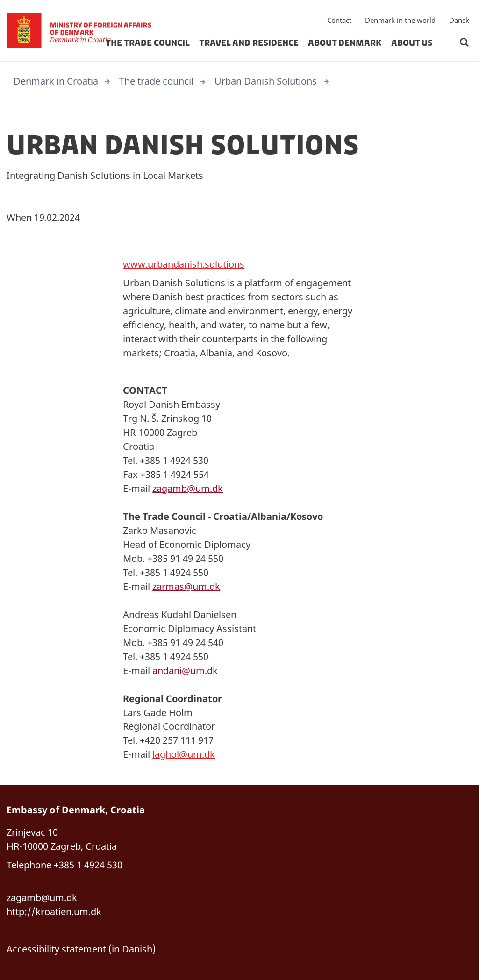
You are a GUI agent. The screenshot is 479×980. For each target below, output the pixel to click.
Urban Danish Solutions (266, 81)
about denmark (345, 44)
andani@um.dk (185, 671)
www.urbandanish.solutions (184, 264)
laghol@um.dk (184, 755)
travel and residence (249, 44)
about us (412, 44)
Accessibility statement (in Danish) (81, 949)
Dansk (459, 21)
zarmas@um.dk (186, 586)
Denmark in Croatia (56, 81)
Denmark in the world (400, 21)
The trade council (148, 44)
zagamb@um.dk (188, 488)
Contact (339, 21)
